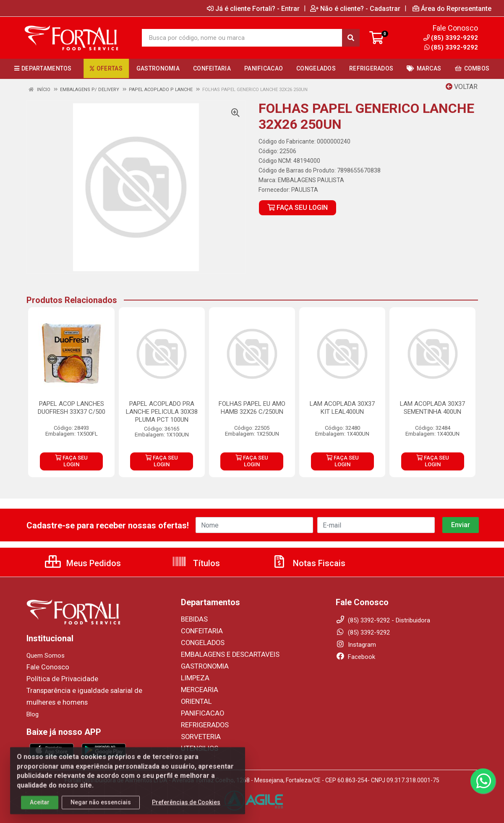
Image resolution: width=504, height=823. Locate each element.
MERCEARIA (198, 690)
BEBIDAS (193, 619)
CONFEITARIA (200, 631)
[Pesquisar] (351, 38)
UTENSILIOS (198, 749)
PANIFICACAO (201, 713)
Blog (33, 714)
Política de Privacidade (57, 679)
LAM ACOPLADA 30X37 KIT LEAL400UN (342, 408)
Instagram (356, 645)
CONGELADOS (201, 643)
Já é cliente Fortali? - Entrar (253, 8)
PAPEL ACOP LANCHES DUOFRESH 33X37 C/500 (72, 408)
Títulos (196, 563)
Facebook (355, 657)
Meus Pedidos (83, 563)
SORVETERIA (199, 737)
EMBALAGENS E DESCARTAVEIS (225, 655)
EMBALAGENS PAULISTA (311, 180)
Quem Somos (46, 656)
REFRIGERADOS (202, 725)
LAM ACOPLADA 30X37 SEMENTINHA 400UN (432, 408)
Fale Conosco (46, 667)
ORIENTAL (195, 702)
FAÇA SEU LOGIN (298, 208)
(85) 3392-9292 (451, 47)
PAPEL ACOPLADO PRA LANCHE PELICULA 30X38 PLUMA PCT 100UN (162, 412)
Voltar (462, 87)
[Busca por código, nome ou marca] (242, 38)
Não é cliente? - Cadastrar (355, 8)
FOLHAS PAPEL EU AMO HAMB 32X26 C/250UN (252, 408)
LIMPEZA (194, 678)
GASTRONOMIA (202, 666)
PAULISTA (305, 190)
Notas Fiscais (308, 563)
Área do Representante (452, 8)
